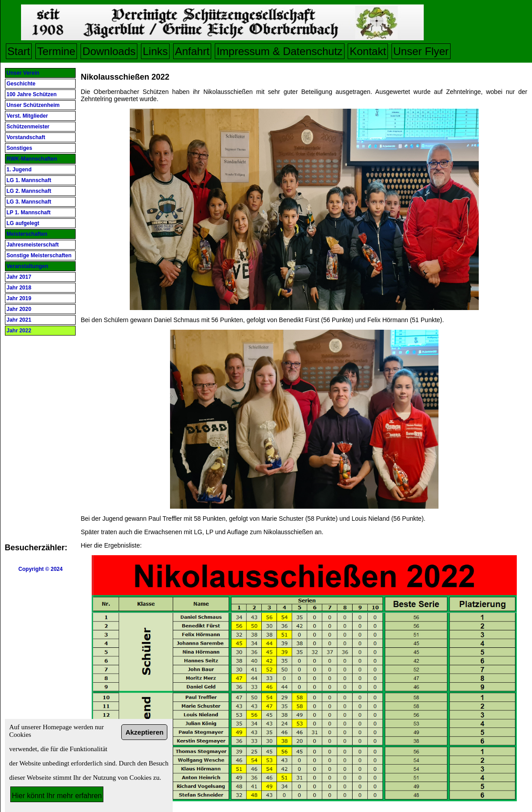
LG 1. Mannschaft (29, 180)
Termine (56, 51)
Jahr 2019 (19, 298)
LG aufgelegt (23, 223)
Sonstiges (19, 148)
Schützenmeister (28, 127)
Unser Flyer (421, 51)
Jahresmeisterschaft (33, 245)
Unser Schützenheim (33, 105)
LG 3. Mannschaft (29, 202)
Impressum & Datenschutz (279, 51)
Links (155, 51)
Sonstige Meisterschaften (39, 255)
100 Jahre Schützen (32, 94)
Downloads (109, 51)
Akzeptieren (144, 732)
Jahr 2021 (19, 320)
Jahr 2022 (19, 331)
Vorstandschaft (26, 137)
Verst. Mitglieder (28, 116)
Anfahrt (192, 51)
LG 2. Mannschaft (29, 191)
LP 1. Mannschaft (29, 213)
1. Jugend (19, 170)
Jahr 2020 (19, 309)
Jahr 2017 (19, 277)
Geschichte (21, 84)
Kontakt (368, 51)
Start (19, 51)
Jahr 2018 (19, 288)
